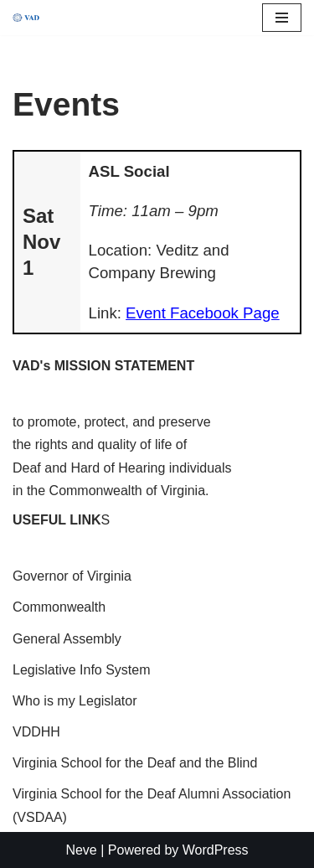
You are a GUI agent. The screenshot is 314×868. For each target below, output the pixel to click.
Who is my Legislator (75, 701)
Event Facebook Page (203, 313)
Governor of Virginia (72, 576)
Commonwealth (59, 607)
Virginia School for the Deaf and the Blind (135, 763)
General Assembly (67, 639)
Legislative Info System (82, 670)
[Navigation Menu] (282, 18)
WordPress (216, 850)
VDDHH (36, 732)
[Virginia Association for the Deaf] (26, 18)
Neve (81, 850)
